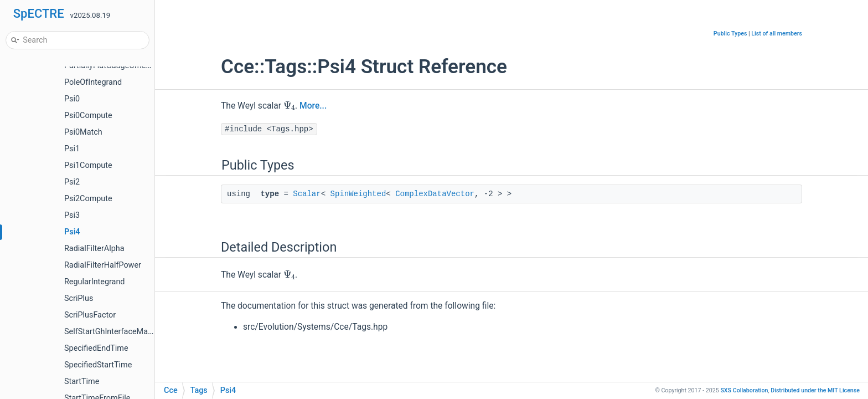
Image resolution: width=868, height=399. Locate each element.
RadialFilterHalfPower (103, 265)
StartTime (82, 382)
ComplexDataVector (435, 194)
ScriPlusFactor (90, 315)
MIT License (815, 390)
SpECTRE (39, 14)
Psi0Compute (88, 116)
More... (313, 106)
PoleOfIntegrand (93, 82)
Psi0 (72, 99)
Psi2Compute (88, 199)
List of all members (777, 34)
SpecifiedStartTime (98, 365)
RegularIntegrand (94, 282)
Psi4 (72, 232)
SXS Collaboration (744, 390)
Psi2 (72, 182)
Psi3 (72, 215)
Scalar (307, 194)
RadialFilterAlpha (94, 249)
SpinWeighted (358, 194)
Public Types (730, 34)
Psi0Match (83, 132)
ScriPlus (79, 298)
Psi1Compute (88, 165)
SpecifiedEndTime (96, 348)
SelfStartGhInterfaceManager (116, 332)
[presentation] (289, 105)
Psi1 (72, 149)
